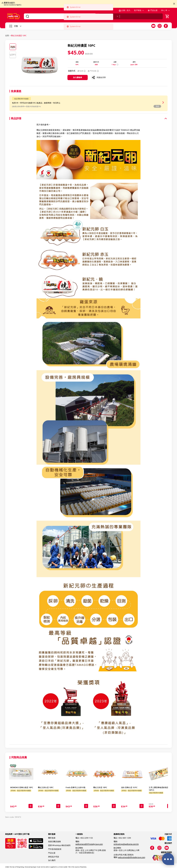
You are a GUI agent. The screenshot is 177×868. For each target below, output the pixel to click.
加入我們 (52, 860)
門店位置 (153, 10)
